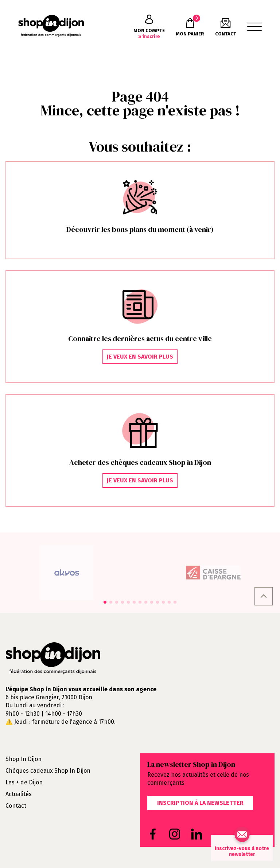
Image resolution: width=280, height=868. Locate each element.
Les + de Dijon (24, 782)
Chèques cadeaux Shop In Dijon (48, 771)
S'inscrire (149, 27)
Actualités (19, 794)
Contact (16, 806)
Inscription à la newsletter (200, 803)
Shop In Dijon (24, 759)
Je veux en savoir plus (140, 357)
